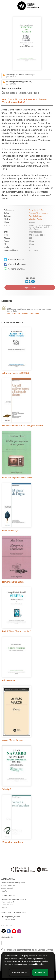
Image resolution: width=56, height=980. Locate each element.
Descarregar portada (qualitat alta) (25, 83)
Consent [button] (40, 972)
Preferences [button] (20, 972)
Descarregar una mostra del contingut (25, 76)
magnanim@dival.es (12, 917)
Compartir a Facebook (15, 264)
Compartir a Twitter (14, 260)
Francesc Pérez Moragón (38, 213)
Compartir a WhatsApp (15, 269)
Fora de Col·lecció (36, 216)
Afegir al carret (30, 288)
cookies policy (38, 964)
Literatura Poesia (35, 219)
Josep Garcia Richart (12, 99)
